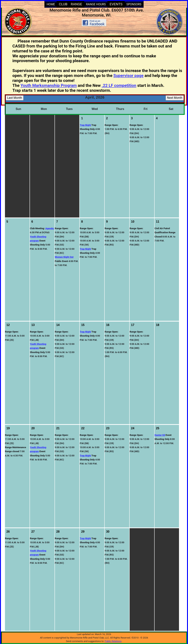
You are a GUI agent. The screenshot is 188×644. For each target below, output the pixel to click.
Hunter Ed (160, 435)
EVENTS (116, 4)
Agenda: (50, 228)
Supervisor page (129, 75)
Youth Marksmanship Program (49, 85)
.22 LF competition (119, 85)
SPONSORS (134, 4)
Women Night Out (64, 257)
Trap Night (85, 125)
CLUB (63, 4)
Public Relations (113, 641)
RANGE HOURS (96, 4)
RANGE (76, 4)
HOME (51, 4)
